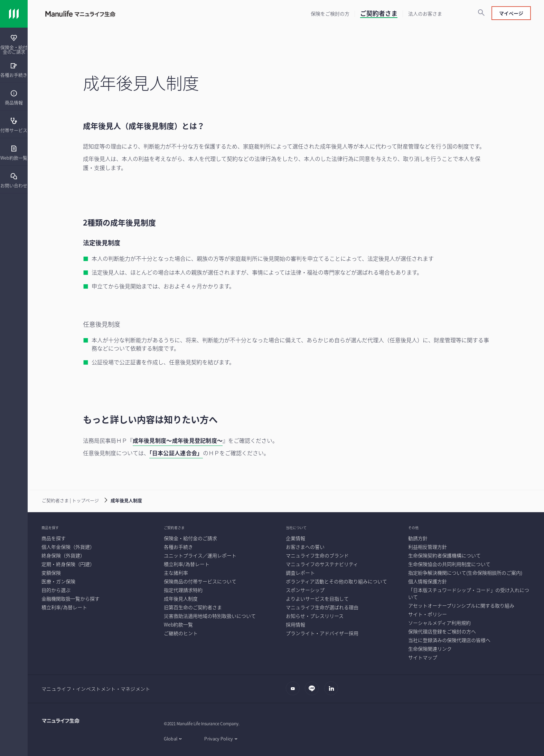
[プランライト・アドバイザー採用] (322, 633)
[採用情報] (296, 624)
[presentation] (14, 41)
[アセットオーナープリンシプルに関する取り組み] (461, 605)
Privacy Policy (218, 739)
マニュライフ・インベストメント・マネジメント (96, 689)
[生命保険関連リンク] (430, 649)
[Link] (14, 14)
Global (171, 739)
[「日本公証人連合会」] (176, 454)
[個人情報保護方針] (428, 581)
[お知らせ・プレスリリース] (315, 616)
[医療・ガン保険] (58, 581)
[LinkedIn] (333, 692)
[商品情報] (14, 97)
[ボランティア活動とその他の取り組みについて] (336, 581)
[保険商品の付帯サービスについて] (200, 581)
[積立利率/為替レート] (64, 607)
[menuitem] (14, 97)
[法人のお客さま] (425, 14)
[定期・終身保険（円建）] (68, 564)
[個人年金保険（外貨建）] (68, 547)
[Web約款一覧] (14, 152)
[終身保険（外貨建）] (63, 555)
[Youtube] (295, 692)
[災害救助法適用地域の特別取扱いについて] (210, 616)
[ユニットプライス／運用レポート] (200, 555)
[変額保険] (51, 573)
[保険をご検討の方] (330, 14)
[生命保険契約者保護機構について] (444, 555)
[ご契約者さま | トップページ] (65, 500)
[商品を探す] (54, 538)
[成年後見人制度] (181, 599)
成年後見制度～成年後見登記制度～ (178, 440)
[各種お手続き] (14, 70)
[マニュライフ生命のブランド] (317, 555)
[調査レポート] (300, 573)
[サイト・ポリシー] (428, 614)
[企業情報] (296, 538)
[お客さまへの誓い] (305, 547)
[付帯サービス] (14, 125)
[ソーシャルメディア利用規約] (439, 623)
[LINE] (314, 692)
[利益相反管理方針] (428, 547)
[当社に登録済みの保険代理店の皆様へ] (449, 640)
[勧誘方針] (418, 538)
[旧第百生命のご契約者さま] (193, 607)
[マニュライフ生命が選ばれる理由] (322, 607)
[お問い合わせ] (14, 180)
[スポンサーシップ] (305, 590)
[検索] (481, 13)
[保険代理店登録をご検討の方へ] (442, 631)
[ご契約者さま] (379, 14)
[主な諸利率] (176, 573)
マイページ (511, 13)
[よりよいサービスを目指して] (317, 599)
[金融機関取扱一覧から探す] (71, 599)
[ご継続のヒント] (181, 633)
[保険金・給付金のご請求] (14, 44)
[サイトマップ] (423, 657)
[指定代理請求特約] (183, 590)
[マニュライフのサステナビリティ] (322, 564)
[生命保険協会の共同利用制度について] (449, 564)
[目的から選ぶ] (56, 590)
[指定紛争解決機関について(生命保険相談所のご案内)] (465, 573)
